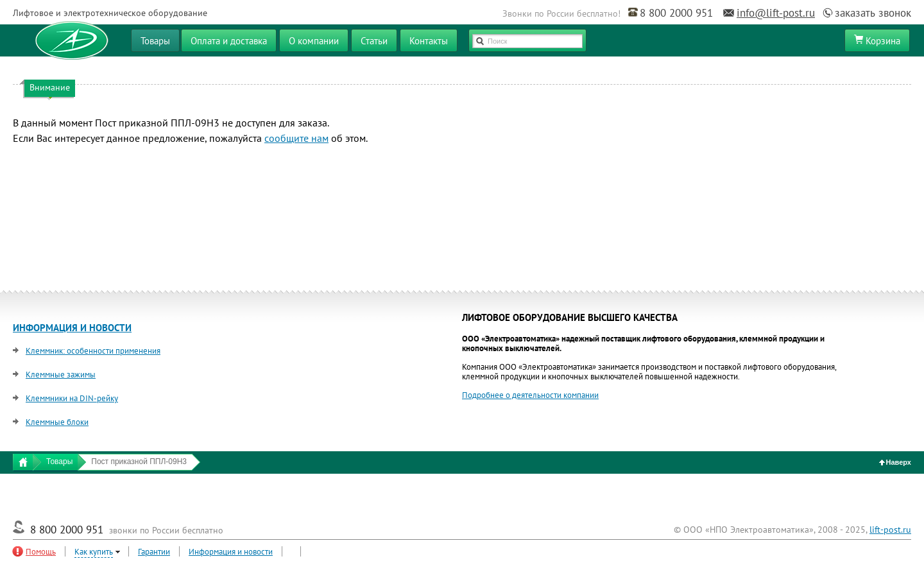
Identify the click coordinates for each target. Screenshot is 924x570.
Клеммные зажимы (61, 375)
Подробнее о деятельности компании (530, 395)
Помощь (41, 552)
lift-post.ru (890, 530)
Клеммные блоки (57, 422)
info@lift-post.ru (776, 13)
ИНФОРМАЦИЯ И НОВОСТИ (72, 328)
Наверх (895, 462)
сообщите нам (296, 138)
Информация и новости (231, 552)
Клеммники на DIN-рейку (72, 398)
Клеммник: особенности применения (93, 351)
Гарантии (154, 552)
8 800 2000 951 (676, 13)
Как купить (94, 552)
